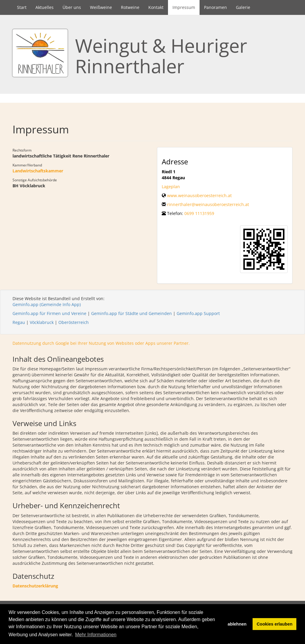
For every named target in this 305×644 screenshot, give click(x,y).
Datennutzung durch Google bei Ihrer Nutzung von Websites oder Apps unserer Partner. (101, 343)
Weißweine (101, 7)
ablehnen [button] (237, 624)
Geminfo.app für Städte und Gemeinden (132, 313)
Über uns (72, 7)
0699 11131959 (199, 213)
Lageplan (171, 187)
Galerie (243, 7)
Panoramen (215, 7)
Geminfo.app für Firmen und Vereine (49, 313)
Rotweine (130, 7)
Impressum (184, 7)
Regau (19, 322)
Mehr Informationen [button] (96, 635)
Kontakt (156, 7)
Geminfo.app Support (198, 313)
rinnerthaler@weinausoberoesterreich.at (208, 204)
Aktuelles (45, 7)
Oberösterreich (74, 322)
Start (22, 7)
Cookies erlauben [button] (275, 624)
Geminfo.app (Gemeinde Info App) (47, 304)
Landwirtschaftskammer (38, 171)
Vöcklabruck (42, 322)
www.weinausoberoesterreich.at (199, 195)
